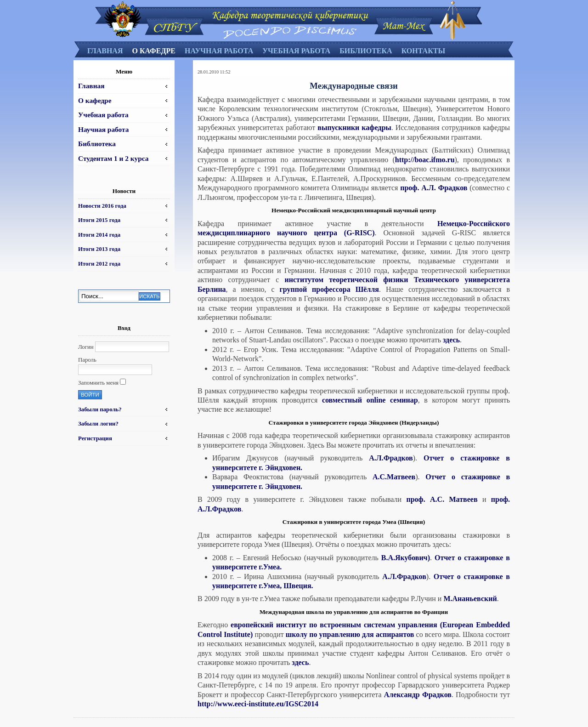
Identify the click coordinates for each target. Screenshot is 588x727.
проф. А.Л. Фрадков (434, 188)
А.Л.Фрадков (391, 458)
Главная (105, 51)
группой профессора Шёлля (329, 289)
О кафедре (153, 51)
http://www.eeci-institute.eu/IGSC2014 (258, 704)
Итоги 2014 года (99, 235)
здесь (451, 340)
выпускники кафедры (354, 128)
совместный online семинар (370, 400)
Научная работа (219, 51)
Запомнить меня (98, 383)
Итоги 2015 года (99, 220)
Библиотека (366, 51)
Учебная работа (296, 51)
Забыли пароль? (100, 409)
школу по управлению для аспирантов (350, 634)
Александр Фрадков (418, 695)
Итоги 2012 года (99, 264)
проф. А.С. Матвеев (442, 499)
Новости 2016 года (102, 206)
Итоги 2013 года (99, 249)
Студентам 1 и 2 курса (113, 158)
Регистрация (95, 438)
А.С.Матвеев (394, 477)
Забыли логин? (98, 424)
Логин (86, 347)
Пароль (87, 360)
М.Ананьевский (470, 599)
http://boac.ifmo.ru (425, 160)
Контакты (424, 51)
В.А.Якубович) (406, 558)
